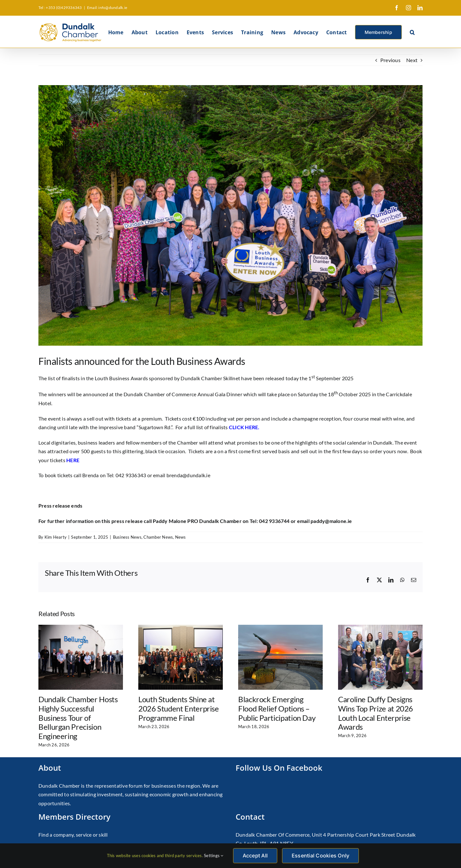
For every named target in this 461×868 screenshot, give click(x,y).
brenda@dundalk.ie (188, 475)
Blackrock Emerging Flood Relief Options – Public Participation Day (277, 708)
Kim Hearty (56, 537)
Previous (390, 60)
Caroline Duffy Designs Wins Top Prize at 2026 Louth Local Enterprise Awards (376, 713)
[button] (412, 32)
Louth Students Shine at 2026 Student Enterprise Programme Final (179, 708)
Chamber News (158, 537)
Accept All (255, 856)
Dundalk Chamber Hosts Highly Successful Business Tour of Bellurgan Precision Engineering (78, 718)
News (181, 537)
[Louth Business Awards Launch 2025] (230, 215)
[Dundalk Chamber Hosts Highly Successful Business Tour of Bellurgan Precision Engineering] (81, 628)
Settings (214, 856)
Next (412, 60)
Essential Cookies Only (320, 856)
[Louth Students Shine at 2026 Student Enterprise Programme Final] (181, 628)
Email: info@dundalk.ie (107, 8)
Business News (127, 537)
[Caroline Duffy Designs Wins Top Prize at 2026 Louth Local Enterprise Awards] (380, 628)
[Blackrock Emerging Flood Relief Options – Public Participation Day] (280, 628)
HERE (73, 460)
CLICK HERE (243, 427)
